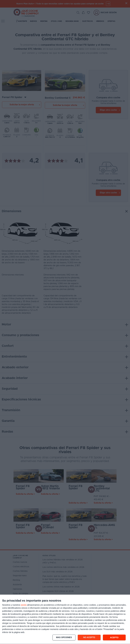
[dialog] (65, 619)
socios (24, 605)
